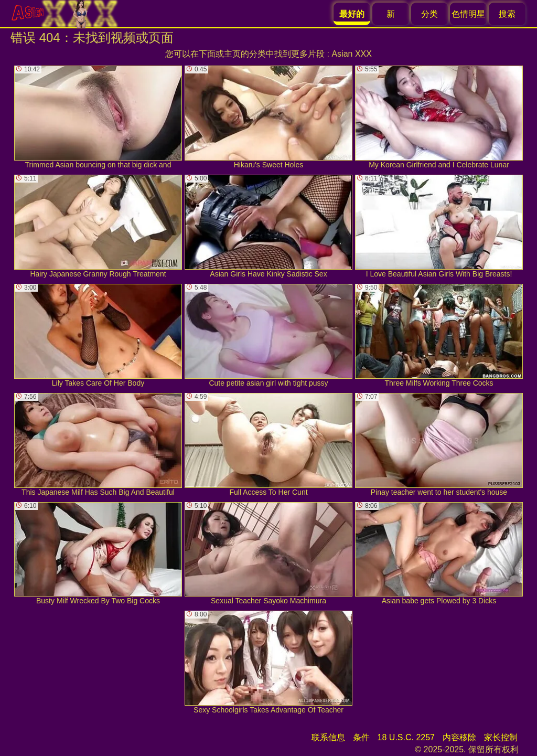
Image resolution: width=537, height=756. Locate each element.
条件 (361, 737)
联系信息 (328, 737)
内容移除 (459, 737)
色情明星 (468, 14)
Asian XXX (351, 54)
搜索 (507, 14)
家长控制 (501, 737)
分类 (429, 14)
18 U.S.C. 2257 (406, 737)
